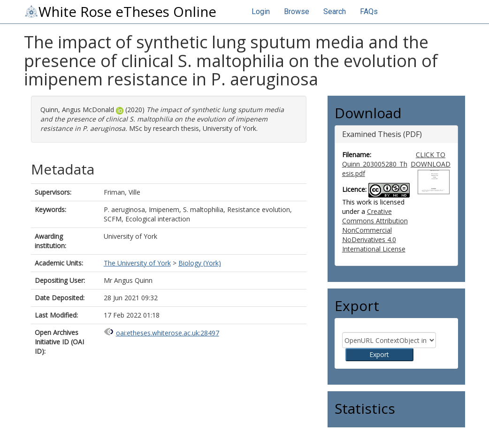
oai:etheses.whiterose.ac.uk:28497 (168, 333)
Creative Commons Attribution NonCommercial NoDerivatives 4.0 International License (375, 230)
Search (335, 11)
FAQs (369, 11)
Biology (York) (200, 263)
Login (261, 11)
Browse (297, 11)
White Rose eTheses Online (120, 12)
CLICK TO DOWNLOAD (431, 159)
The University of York (137, 263)
